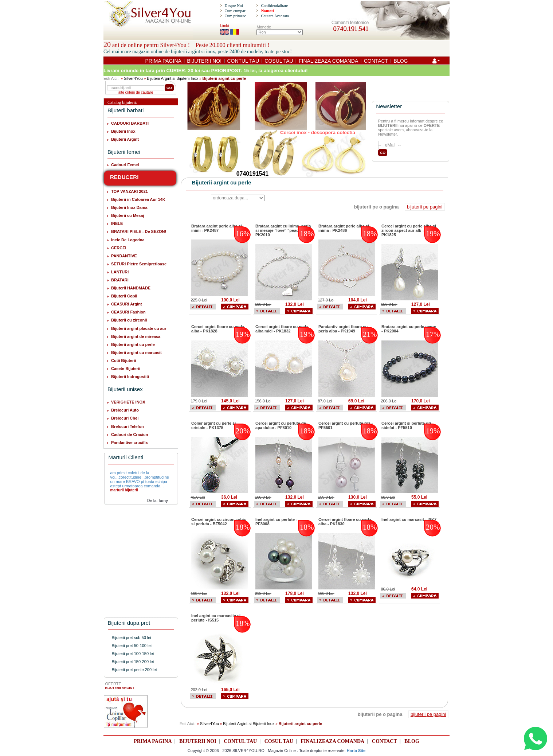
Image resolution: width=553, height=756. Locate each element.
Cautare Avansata (275, 16)
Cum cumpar (235, 11)
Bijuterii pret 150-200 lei (133, 662)
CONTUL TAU (243, 61)
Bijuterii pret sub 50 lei (132, 638)
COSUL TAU (279, 61)
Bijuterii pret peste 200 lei (134, 670)
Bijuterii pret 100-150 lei (133, 654)
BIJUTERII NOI (204, 61)
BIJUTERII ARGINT (120, 688)
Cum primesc (235, 16)
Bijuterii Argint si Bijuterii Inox (172, 78)
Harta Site (356, 751)
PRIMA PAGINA (163, 61)
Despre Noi (234, 5)
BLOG (401, 61)
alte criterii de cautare (136, 92)
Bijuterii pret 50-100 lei (132, 646)
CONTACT (376, 61)
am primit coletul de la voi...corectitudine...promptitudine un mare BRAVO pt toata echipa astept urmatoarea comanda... (139, 479)
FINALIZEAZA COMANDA (328, 61)
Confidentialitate (274, 5)
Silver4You (133, 78)
